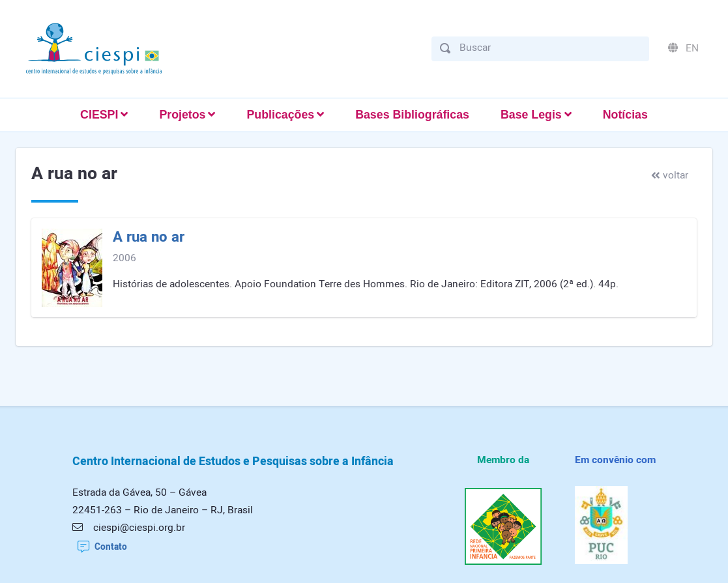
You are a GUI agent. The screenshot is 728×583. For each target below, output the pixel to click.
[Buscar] (550, 48)
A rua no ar (149, 237)
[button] (104, 115)
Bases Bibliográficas (412, 115)
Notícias (625, 115)
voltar (670, 176)
